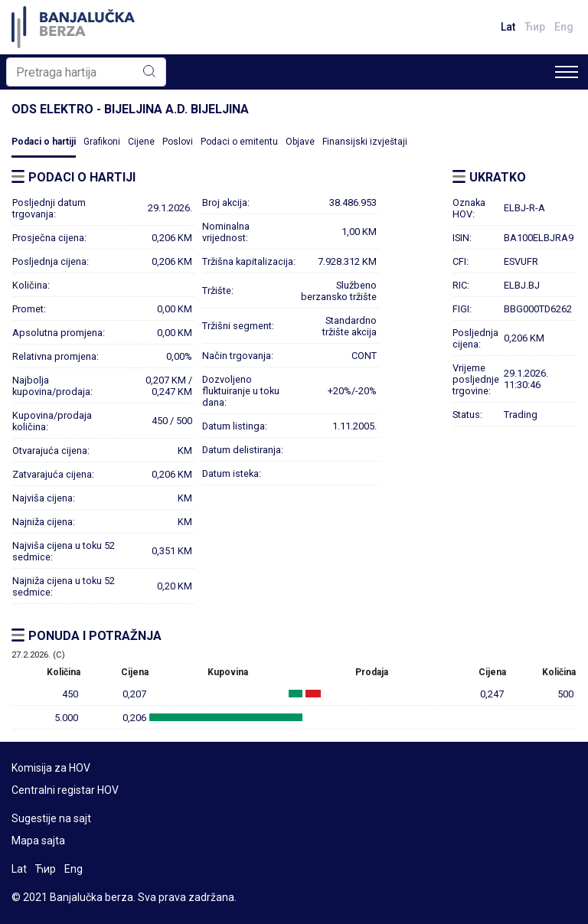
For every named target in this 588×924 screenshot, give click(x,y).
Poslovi (178, 142)
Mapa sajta (38, 841)
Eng (564, 27)
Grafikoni (102, 142)
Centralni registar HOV (65, 790)
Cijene (141, 142)
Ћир (535, 27)
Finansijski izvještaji (365, 142)
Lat (508, 27)
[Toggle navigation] (567, 72)
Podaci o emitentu (239, 142)
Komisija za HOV (51, 768)
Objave (300, 142)
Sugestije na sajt (51, 818)
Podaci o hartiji (44, 142)
